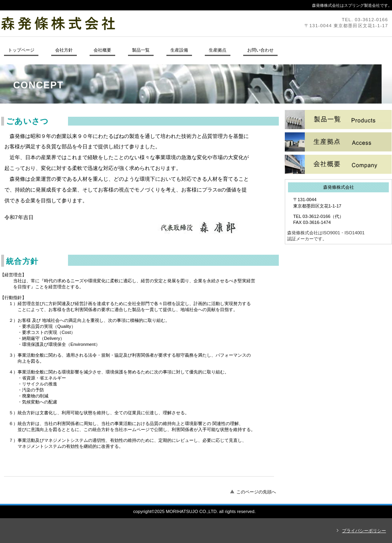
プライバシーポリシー (364, 531)
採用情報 (338, 142)
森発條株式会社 (110, 23)
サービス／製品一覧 (338, 120)
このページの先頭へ (256, 492)
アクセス (338, 164)
